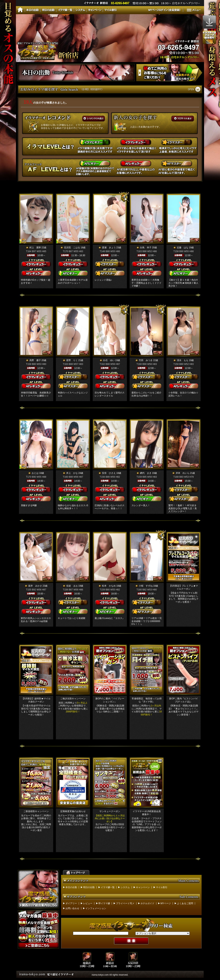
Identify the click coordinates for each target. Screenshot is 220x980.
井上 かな (72, 473)
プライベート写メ (125, 903)
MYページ (166, 903)
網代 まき (146, 473)
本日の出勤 (71, 887)
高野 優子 (35, 360)
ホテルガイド (147, 903)
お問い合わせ (72, 908)
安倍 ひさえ (109, 473)
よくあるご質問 (185, 903)
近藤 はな (183, 248)
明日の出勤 (89, 887)
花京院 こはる (72, 248)
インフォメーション (96, 908)
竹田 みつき (146, 360)
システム (125, 887)
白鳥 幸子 (146, 248)
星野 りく (72, 360)
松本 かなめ (109, 586)
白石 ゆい (109, 360)
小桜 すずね (146, 586)
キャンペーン (143, 887)
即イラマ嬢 (104, 903)
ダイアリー (71, 903)
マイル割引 (162, 887)
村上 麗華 (35, 248)
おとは (35, 473)
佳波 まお (72, 586)
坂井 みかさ (35, 586)
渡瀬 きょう (109, 248)
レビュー (88, 903)
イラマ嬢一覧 (108, 887)
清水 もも (183, 360)
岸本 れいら (183, 473)
